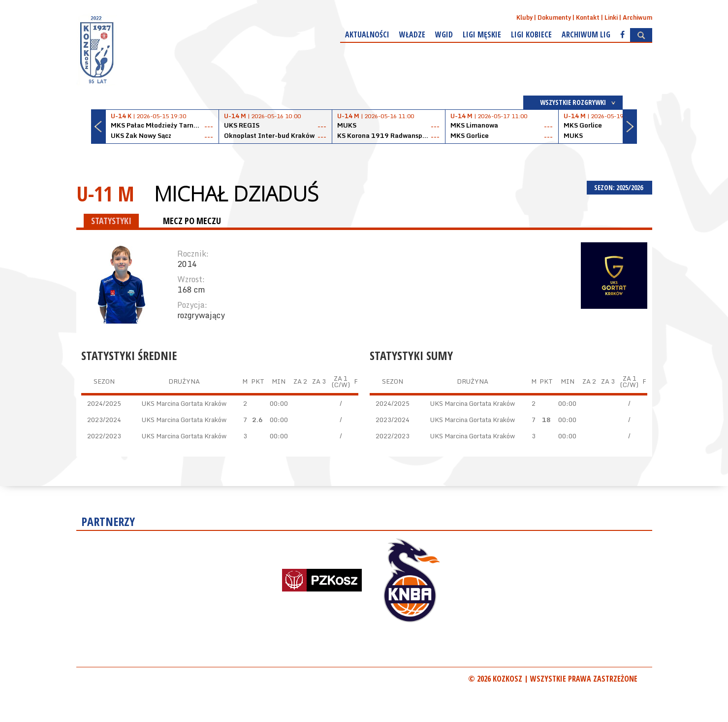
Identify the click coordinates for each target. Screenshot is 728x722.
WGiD (444, 34)
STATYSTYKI (111, 221)
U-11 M (105, 193)
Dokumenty (554, 17)
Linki (611, 17)
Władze (412, 34)
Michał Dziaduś (236, 194)
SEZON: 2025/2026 (619, 187)
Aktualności (367, 34)
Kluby (524, 17)
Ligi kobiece (531, 34)
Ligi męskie (482, 34)
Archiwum (637, 17)
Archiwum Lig (586, 34)
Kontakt (588, 17)
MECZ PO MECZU (192, 221)
